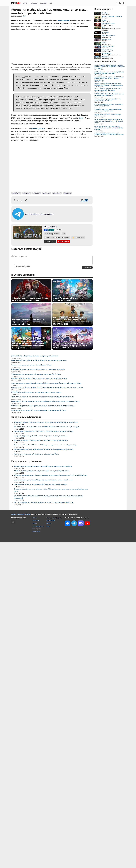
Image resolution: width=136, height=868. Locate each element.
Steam (81, 118)
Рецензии (43, 3)
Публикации (33, 3)
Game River (47, 193)
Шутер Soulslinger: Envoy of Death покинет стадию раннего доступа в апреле (40, 436)
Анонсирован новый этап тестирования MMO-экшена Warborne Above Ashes (40, 484)
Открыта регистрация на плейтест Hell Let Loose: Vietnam (32, 365)
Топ (50, 3)
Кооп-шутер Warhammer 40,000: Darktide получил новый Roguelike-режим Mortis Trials (44, 503)
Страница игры (50, 242)
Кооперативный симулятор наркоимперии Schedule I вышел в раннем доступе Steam (43, 449)
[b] (15, 266)
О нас (48, 526)
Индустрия (67, 193)
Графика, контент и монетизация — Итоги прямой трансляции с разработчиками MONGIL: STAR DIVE (72, 346)
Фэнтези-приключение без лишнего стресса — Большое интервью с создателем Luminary (28, 322)
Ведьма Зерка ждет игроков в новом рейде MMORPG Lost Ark (108, 115)
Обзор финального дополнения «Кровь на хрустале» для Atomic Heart (30, 299)
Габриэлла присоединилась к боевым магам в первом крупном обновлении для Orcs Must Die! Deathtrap (50, 475)
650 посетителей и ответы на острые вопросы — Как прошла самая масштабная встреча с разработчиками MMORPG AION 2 (71, 321)
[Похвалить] (14, 200)
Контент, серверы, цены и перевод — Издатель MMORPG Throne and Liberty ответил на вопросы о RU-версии (110, 67)
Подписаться (63, 242)
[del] (18, 266)
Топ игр (35, 523)
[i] (16, 266)
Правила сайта (50, 521)
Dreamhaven (57, 193)
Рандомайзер (36, 532)
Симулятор (27, 193)
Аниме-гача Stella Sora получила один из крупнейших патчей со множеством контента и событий (45, 401)
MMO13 (35, 518)
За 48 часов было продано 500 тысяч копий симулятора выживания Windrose (39, 410)
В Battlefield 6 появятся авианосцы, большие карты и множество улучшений (38, 369)
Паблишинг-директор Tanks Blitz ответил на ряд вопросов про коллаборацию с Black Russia (46, 422)
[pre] (27, 266)
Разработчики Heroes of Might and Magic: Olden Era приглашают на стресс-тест (39, 360)
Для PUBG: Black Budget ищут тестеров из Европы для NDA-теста (35, 356)
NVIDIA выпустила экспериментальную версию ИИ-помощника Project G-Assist (41, 471)
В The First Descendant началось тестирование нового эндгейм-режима (36, 392)
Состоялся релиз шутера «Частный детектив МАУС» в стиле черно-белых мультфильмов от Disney (46, 383)
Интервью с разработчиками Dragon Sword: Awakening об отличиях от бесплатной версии (70, 298)
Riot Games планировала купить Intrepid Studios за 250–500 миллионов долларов (109, 73)
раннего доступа (38, 128)
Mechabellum (64, 20)
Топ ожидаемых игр (38, 526)
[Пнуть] (21, 200)
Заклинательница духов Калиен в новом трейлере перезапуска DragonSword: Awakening (42, 397)
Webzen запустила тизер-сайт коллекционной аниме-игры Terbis (36, 454)
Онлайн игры (36, 521)
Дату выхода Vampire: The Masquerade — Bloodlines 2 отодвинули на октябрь (41, 440)
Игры (25, 3)
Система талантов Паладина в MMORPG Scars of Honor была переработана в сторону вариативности (47, 388)
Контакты (49, 523)
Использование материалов (54, 518)
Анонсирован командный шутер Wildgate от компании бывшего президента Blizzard (43, 480)
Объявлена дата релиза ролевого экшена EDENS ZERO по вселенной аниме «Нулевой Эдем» (47, 427)
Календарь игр (37, 529)
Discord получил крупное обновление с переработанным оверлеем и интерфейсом (43, 466)
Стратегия (37, 193)
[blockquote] (22, 266)
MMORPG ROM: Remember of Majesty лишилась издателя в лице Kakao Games (39, 379)
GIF (29, 266)
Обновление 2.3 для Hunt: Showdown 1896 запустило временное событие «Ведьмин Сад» (45, 445)
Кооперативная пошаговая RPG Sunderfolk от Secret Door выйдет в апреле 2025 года (43, 431)
